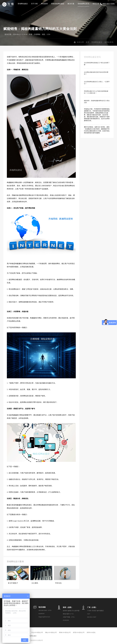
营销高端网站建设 (58, 4)
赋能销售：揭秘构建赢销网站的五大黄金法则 (97, 102)
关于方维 (34, 4)
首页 (88, 42)
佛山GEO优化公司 (51, 632)
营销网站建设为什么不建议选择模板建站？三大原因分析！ (96, 92)
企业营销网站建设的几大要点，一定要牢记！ (97, 83)
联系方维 (96, 4)
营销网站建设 (23, 4)
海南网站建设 (32, 636)
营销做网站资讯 (84, 4)
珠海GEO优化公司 (65, 632)
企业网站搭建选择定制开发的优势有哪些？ (96, 73)
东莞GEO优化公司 (79, 632)
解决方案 (71, 4)
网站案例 (44, 4)
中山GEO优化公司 (37, 632)
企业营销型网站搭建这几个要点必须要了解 (97, 64)
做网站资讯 (109, 42)
